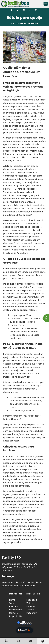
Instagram (32, 613)
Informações (16, 610)
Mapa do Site (16, 616)
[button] (46, 4)
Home (12, 600)
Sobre (12, 603)
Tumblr (30, 610)
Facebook (32, 600)
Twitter (30, 603)
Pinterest (31, 606)
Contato (13, 613)
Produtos (14, 606)
